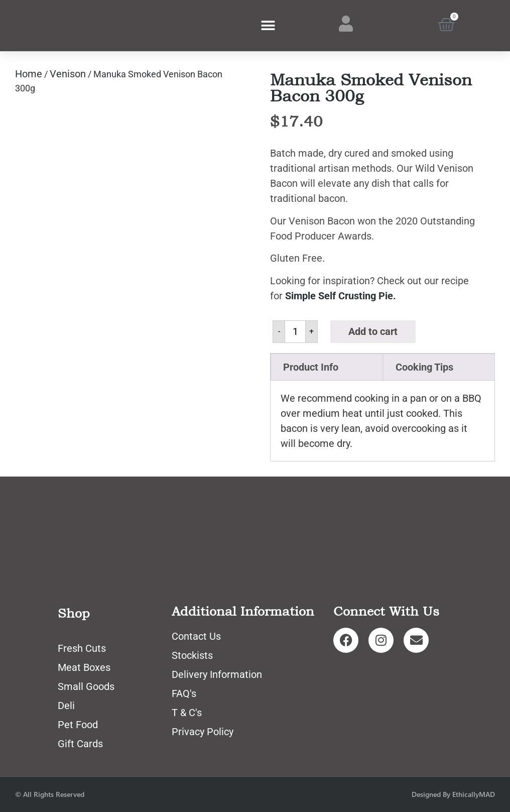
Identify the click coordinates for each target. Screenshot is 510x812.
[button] (268, 26)
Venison (68, 74)
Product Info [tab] (311, 367)
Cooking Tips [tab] (424, 367)
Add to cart (373, 331)
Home (29, 74)
